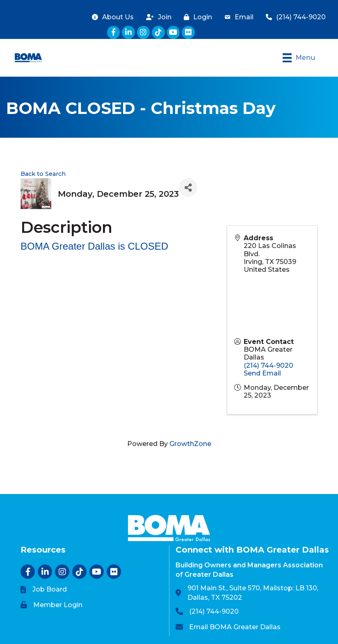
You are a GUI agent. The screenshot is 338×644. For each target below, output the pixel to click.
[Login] (196, 17)
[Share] (188, 188)
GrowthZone (190, 444)
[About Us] (111, 17)
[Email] (237, 17)
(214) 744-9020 (268, 365)
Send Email (262, 373)
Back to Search (43, 174)
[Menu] (299, 58)
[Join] (157, 17)
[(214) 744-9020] (294, 17)
